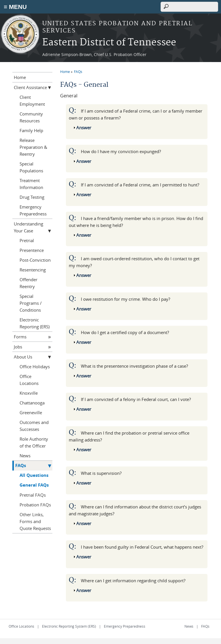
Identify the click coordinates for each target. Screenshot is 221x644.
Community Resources (31, 117)
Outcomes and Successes (34, 426)
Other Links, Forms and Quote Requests (35, 521)
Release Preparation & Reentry (33, 147)
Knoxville (29, 393)
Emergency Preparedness (33, 210)
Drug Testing (32, 197)
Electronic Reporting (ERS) (35, 323)
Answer (84, 128)
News (25, 456)
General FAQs (34, 485)
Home (65, 72)
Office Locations (29, 380)
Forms (20, 337)
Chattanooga (32, 403)
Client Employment (32, 101)
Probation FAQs (35, 505)
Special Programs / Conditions (31, 303)
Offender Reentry (28, 283)
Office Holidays (35, 367)
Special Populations (31, 167)
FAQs (78, 72)
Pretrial (27, 240)
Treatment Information (31, 184)
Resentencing (33, 270)
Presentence (32, 250)
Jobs (18, 347)
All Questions (34, 475)
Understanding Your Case (28, 227)
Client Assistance (30, 87)
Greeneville (31, 412)
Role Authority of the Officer (34, 442)
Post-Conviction (35, 260)
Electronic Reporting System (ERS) (69, 626)
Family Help (31, 130)
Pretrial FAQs (33, 495)
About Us (23, 357)
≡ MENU (15, 7)
